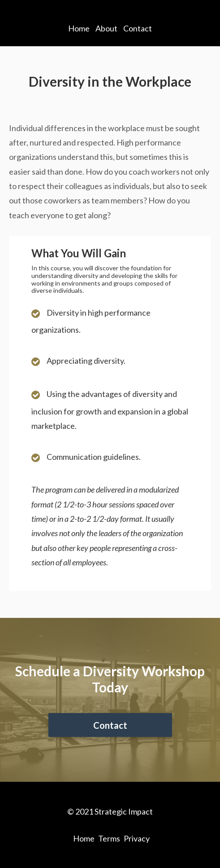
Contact (138, 28)
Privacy (137, 838)
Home (79, 28)
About (106, 28)
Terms (109, 838)
